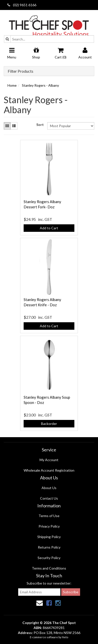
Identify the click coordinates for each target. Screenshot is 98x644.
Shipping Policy (49, 537)
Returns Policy (49, 547)
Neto (65, 637)
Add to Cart (49, 228)
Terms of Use (49, 516)
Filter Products (21, 71)
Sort (40, 125)
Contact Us (49, 498)
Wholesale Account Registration (49, 470)
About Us (49, 488)
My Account (49, 460)
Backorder (49, 424)
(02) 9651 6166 (22, 5)
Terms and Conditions (49, 568)
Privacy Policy (49, 526)
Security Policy (49, 558)
